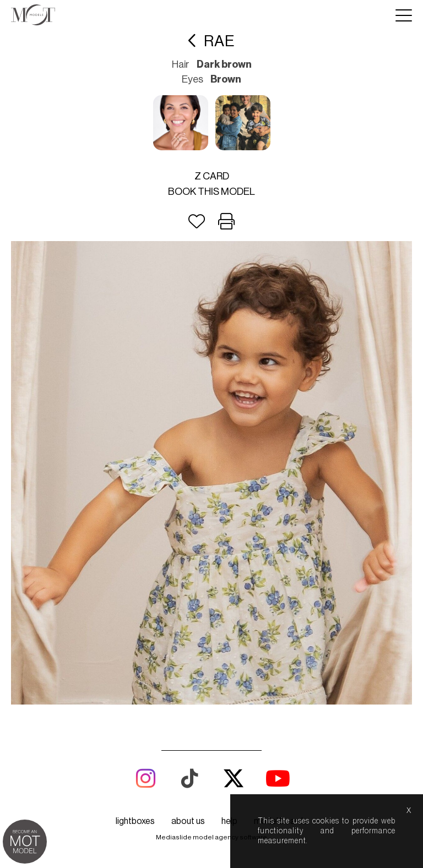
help (229, 821)
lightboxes (135, 821)
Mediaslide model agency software (211, 837)
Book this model (211, 192)
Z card (212, 176)
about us (188, 821)
